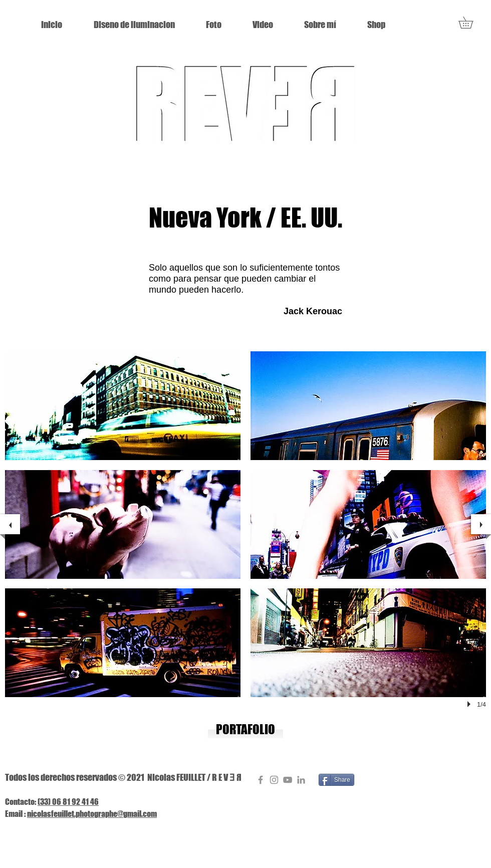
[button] (471, 23)
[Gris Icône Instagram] (274, 780)
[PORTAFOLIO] (245, 729)
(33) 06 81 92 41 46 (68, 802)
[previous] (10, 524)
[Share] (336, 780)
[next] (481, 524)
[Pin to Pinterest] (371, 780)
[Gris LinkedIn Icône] (301, 780)
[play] (470, 704)
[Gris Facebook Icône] (261, 780)
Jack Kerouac (313, 311)
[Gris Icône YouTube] (288, 780)
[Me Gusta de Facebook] (412, 780)
